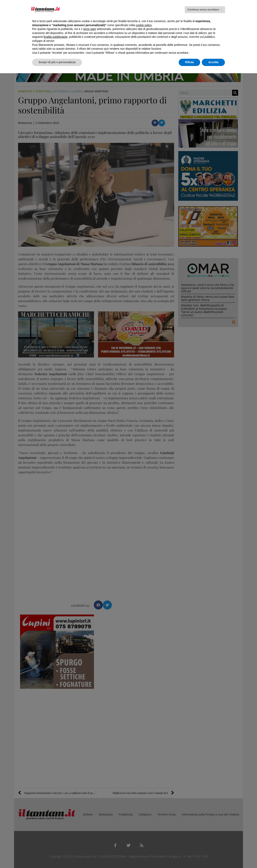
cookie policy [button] (144, 25)
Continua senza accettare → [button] (205, 10)
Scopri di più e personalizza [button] (57, 62)
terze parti (90, 29)
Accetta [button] (213, 62)
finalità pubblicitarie (56, 37)
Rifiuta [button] (190, 62)
